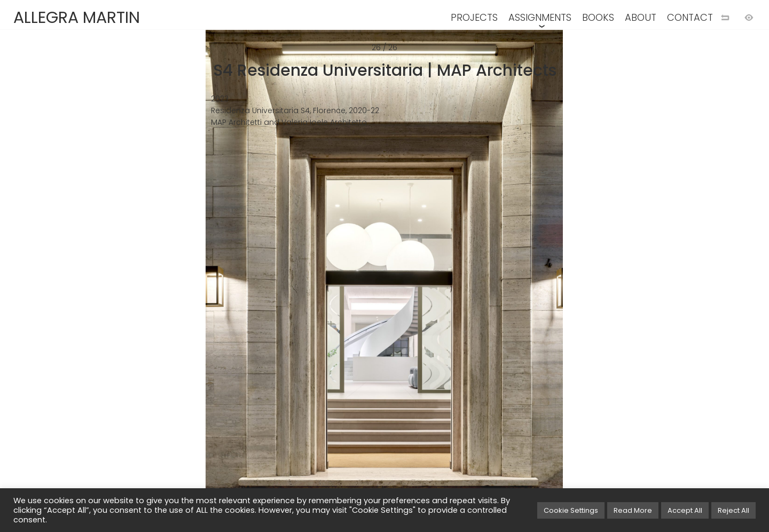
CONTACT (690, 17)
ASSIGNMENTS (540, 17)
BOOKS (598, 17)
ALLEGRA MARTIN (77, 18)
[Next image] (577, 283)
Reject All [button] (733, 510)
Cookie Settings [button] (571, 510)
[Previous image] (192, 283)
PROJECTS (474, 17)
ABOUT (641, 17)
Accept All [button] (685, 510)
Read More (633, 510)
